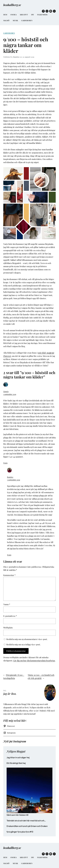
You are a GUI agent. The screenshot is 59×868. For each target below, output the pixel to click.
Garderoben (9, 33)
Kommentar (9, 575)
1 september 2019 (10, 394)
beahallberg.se (12, 5)
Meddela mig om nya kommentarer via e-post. (27, 639)
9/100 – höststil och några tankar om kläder (26, 45)
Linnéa (6, 391)
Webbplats (8, 628)
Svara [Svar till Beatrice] (9, 555)
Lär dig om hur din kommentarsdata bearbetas (34, 661)
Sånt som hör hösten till (17, 815)
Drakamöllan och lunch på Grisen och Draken (27, 826)
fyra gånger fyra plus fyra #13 (20, 832)
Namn (7, 604)
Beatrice (10, 477)
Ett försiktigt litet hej (16, 763)
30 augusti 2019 (28, 57)
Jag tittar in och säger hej (18, 758)
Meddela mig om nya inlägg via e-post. (23, 644)
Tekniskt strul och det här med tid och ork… (26, 821)
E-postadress (10, 616)
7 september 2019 (14, 480)
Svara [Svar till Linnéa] (5, 463)
